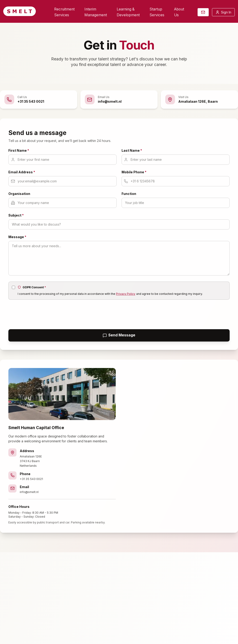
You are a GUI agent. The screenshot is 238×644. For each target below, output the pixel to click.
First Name (19, 150)
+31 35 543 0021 (31, 479)
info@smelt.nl (29, 492)
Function (129, 194)
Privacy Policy (126, 294)
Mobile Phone (134, 172)
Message (17, 237)
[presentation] (44, 314)
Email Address (22, 172)
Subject (16, 215)
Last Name (132, 150)
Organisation (19, 194)
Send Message (119, 335)
